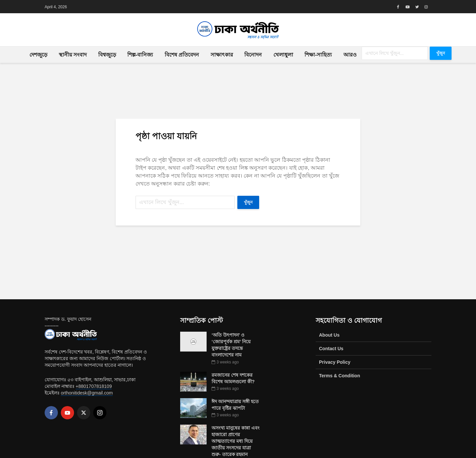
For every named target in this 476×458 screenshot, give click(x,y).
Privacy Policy (335, 362)
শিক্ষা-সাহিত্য (318, 55)
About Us (329, 335)
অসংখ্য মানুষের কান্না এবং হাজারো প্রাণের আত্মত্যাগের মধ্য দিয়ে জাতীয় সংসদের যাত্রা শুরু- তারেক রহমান (236, 441)
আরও (350, 55)
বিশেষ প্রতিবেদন (182, 55)
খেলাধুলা (283, 55)
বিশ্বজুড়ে (107, 55)
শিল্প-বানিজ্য (140, 55)
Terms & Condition (339, 376)
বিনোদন (253, 55)
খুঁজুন (441, 53)
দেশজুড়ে (38, 55)
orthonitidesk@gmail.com (87, 393)
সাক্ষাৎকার (222, 55)
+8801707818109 (94, 386)
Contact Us (331, 349)
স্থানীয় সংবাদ (73, 55)
